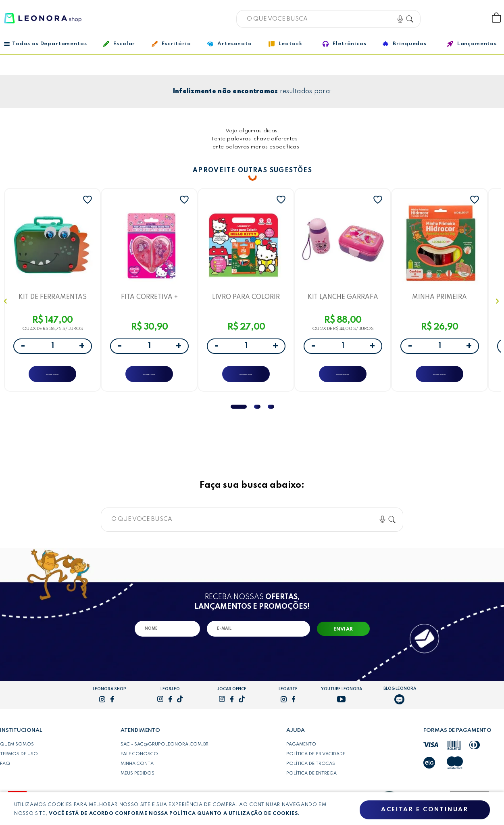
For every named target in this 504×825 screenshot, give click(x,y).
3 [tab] (271, 414)
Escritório (171, 44)
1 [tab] (239, 414)
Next (498, 305)
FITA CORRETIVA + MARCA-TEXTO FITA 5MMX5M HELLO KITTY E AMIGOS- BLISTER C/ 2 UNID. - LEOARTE (149, 299)
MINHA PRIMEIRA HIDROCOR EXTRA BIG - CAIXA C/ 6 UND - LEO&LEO (439, 299)
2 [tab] (257, 414)
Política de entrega (311, 781)
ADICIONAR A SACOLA (53, 376)
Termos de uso (19, 761)
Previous (6, 305)
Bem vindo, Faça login (443, 18)
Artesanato (229, 44)
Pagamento (301, 752)
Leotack (285, 44)
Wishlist (470, 18)
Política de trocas (311, 771)
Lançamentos (472, 44)
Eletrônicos (344, 44)
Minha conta (137, 771)
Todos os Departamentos (45, 44)
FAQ (5, 771)
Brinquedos (404, 44)
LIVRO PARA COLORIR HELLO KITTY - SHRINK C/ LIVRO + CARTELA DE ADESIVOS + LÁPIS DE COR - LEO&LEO (246, 299)
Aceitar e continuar (425, 810)
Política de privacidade (316, 761)
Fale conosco (139, 761)
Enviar (343, 637)
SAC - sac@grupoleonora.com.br (165, 752)
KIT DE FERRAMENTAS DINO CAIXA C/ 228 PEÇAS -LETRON (53, 299)
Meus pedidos (137, 781)
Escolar (119, 44)
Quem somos (17, 752)
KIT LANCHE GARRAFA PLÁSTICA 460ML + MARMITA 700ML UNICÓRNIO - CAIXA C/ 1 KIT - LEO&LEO (343, 299)
